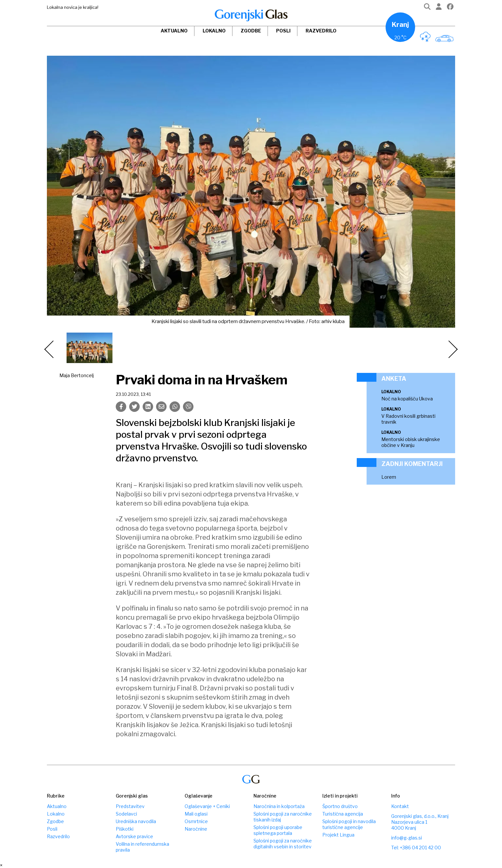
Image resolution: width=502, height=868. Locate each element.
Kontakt (400, 806)
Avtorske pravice (134, 836)
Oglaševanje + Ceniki (207, 806)
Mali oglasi (196, 814)
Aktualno (174, 31)
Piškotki (125, 829)
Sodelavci (126, 814)
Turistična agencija (343, 814)
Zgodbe (251, 31)
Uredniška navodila (136, 821)
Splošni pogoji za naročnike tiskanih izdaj (283, 817)
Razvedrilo (321, 31)
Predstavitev (130, 806)
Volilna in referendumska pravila (142, 847)
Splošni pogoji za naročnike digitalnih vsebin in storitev (283, 844)
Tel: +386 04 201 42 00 (416, 848)
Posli (283, 31)
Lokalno (214, 31)
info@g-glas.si (407, 838)
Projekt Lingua (338, 835)
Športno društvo (340, 806)
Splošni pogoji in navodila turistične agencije (349, 824)
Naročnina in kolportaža (279, 806)
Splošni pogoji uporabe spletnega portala (278, 830)
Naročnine (196, 829)
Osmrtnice (196, 821)
